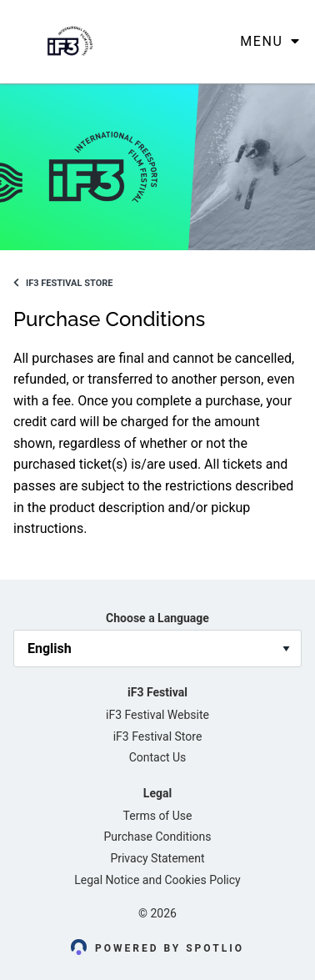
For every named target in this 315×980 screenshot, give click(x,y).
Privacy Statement (157, 858)
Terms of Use (158, 816)
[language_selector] (157, 648)
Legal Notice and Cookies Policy (157, 880)
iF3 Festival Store (63, 283)
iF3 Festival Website (157, 715)
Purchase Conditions (158, 837)
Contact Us (158, 757)
